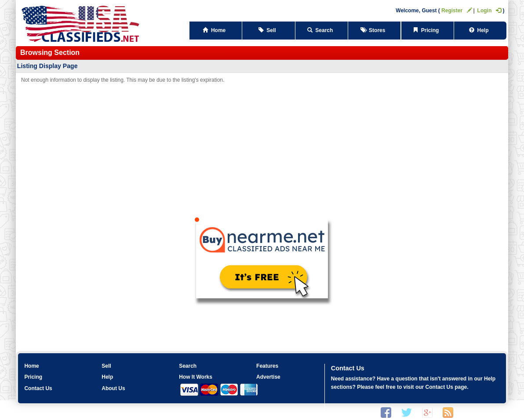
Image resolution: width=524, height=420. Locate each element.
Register (457, 11)
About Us (113, 388)
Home (216, 30)
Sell (269, 30)
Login (489, 11)
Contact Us (38, 388)
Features (267, 366)
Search (322, 30)
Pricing (427, 30)
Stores (374, 30)
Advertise (268, 377)
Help (480, 30)
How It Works (196, 377)
